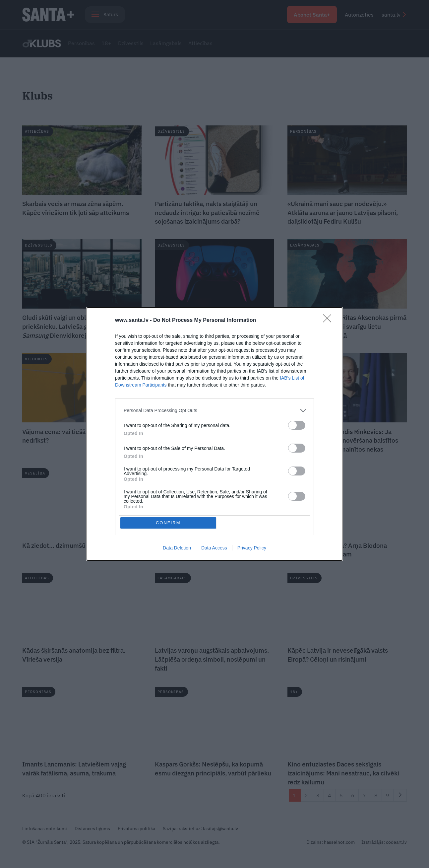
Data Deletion (177, 548)
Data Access (214, 548)
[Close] (329, 320)
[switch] (297, 425)
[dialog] (214, 434)
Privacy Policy (252, 548)
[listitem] (214, 410)
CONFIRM (169, 523)
